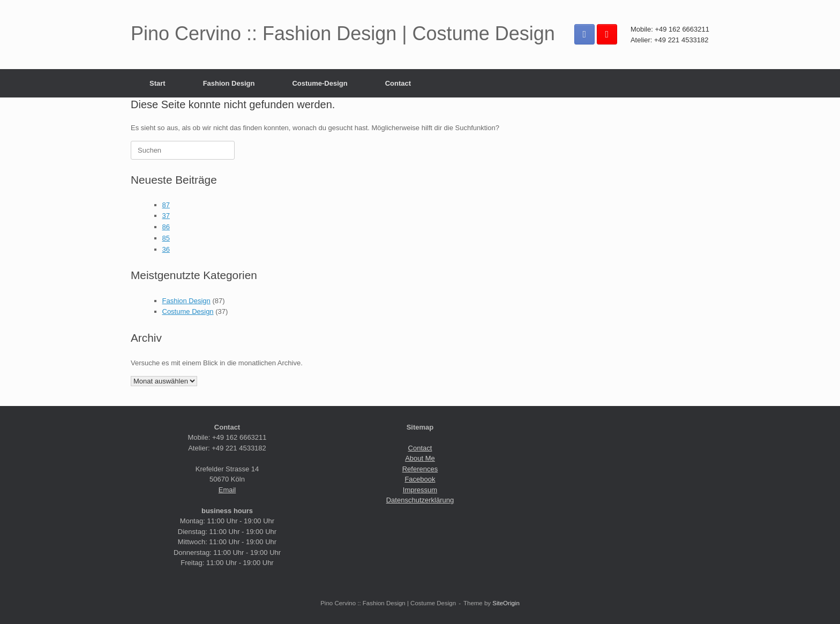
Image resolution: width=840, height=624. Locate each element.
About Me (420, 458)
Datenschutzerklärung (420, 500)
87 (166, 205)
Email (227, 490)
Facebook (420, 479)
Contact (398, 83)
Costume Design (188, 311)
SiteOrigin (506, 603)
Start (157, 83)
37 (166, 216)
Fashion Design (229, 83)
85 (166, 238)
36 (166, 249)
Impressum (420, 490)
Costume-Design (320, 83)
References (420, 469)
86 (166, 227)
